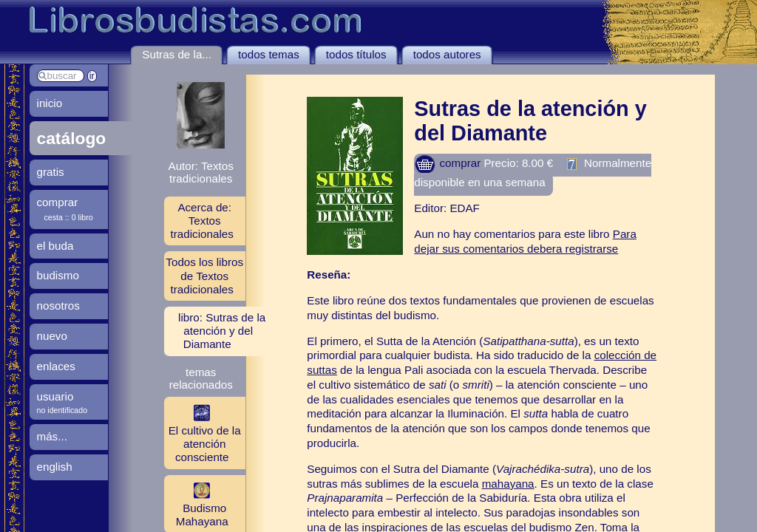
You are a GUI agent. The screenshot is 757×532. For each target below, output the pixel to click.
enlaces (56, 366)
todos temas (269, 54)
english (55, 467)
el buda (55, 246)
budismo (58, 275)
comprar (447, 163)
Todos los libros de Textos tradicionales (204, 275)
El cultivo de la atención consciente (203, 432)
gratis (51, 172)
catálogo (72, 138)
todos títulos (356, 54)
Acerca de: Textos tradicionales (202, 221)
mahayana (508, 484)
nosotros (58, 306)
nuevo (52, 336)
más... (52, 436)
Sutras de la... (177, 54)
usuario (55, 396)
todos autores (447, 54)
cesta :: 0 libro (69, 217)
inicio (50, 103)
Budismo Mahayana (196, 504)
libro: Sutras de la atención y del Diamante (222, 331)
